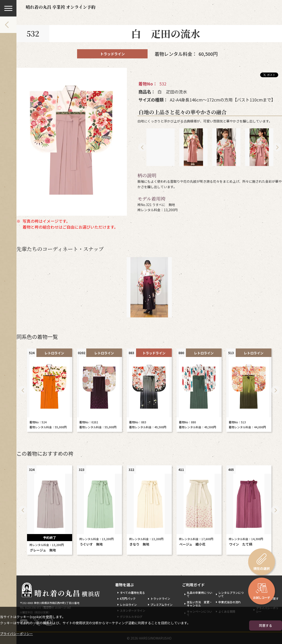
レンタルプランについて (231, 594)
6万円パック (128, 598)
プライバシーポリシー (16, 634)
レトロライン (128, 605)
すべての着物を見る (132, 593)
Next (277, 147)
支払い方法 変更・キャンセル (200, 604)
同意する (266, 625)
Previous (142, 147)
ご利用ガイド (193, 585)
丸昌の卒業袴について (200, 594)
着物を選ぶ (125, 585)
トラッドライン (160, 598)
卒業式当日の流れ (230, 602)
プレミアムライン (161, 605)
